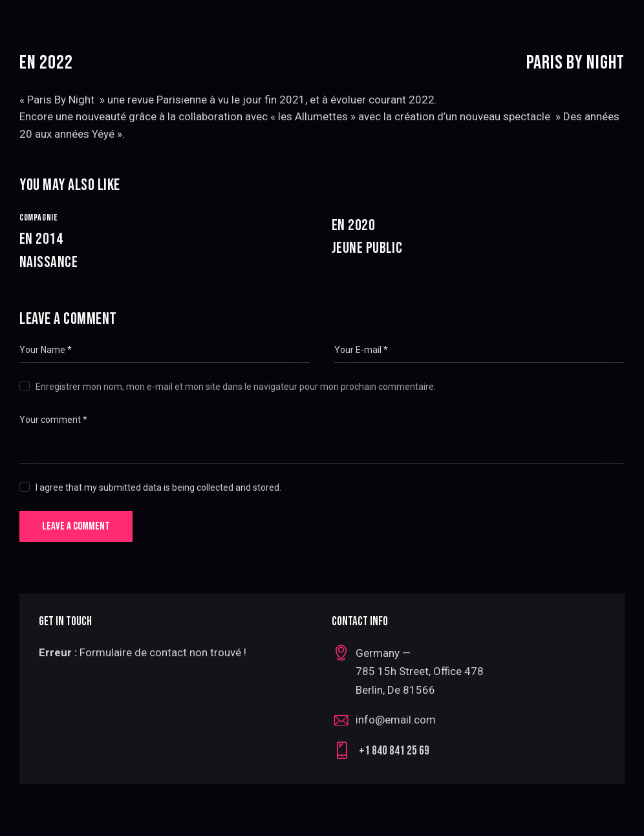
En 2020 (478, 238)
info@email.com (396, 720)
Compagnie (38, 218)
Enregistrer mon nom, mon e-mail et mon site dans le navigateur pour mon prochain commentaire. (236, 386)
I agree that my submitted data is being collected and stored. (158, 487)
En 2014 (166, 251)
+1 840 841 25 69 (394, 752)
